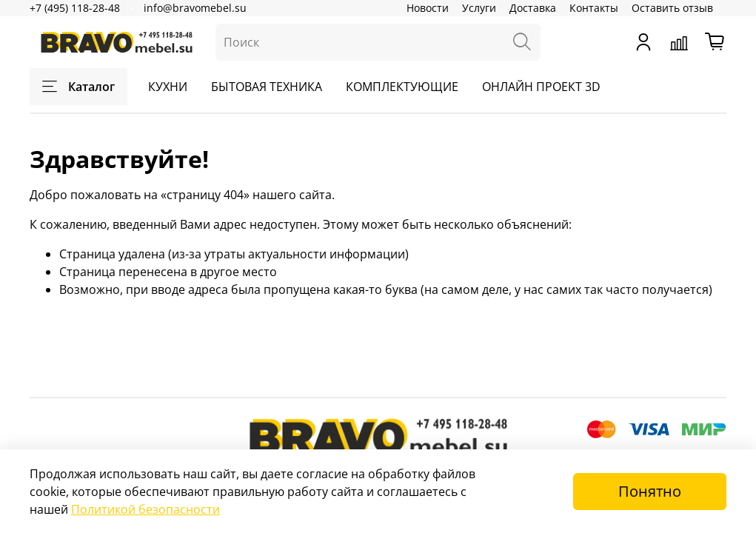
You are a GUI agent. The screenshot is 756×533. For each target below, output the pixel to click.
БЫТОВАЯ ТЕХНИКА (267, 87)
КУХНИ (168, 87)
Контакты (594, 8)
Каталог (78, 87)
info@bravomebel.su (195, 8)
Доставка (533, 8)
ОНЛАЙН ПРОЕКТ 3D (541, 87)
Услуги (479, 8)
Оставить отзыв (672, 8)
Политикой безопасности (145, 509)
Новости (428, 8)
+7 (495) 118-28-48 (75, 8)
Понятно (650, 491)
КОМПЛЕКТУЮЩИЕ (402, 87)
